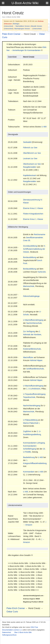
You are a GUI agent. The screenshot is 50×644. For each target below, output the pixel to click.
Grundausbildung (30, 246)
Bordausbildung (30, 257)
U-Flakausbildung (30, 420)
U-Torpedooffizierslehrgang (34, 394)
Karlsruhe (42, 272)
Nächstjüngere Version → (23, 29)
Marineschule (29, 286)
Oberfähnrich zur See (32, 153)
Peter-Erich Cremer (11, 34)
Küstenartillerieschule (32, 349)
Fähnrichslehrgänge (31, 296)
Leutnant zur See (30, 158)
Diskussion (8, 24)
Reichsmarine (40, 234)
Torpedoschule (29, 397)
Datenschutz (7, 632)
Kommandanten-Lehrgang (34, 443)
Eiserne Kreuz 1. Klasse (33, 219)
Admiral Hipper (36, 360)
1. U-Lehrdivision (33, 389)
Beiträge (16, 24)
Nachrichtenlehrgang (32, 406)
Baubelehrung (29, 457)
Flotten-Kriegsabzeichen (33, 214)
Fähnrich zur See (30, 148)
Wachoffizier (28, 357)
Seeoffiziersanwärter (34, 238)
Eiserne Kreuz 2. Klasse (33, 208)
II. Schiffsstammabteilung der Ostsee (34, 249)
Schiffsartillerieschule (35, 369)
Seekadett (27, 142)
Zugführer (27, 431)
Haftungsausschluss (9, 635)
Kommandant (29, 472)
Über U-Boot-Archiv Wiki (23, 632)
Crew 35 (27, 240)
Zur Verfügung (29, 331)
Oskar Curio (12, 612)
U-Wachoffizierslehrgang (33, 320)
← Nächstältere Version (22, 26)
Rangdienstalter (30, 167)
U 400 (44, 127)
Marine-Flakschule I (31, 423)
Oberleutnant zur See (32, 164)
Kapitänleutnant (30, 175)
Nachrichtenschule (34, 323)
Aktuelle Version (36, 26)
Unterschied (8, 26)
